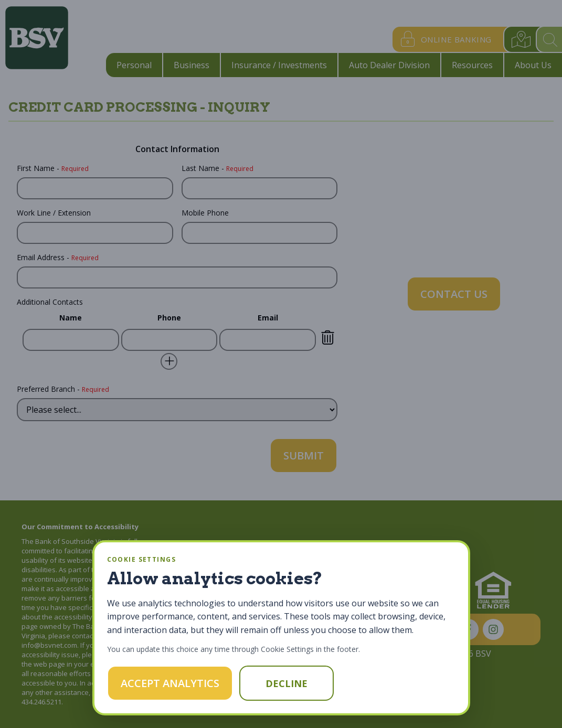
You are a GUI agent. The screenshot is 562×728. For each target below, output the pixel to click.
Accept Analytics (170, 683)
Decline (287, 683)
